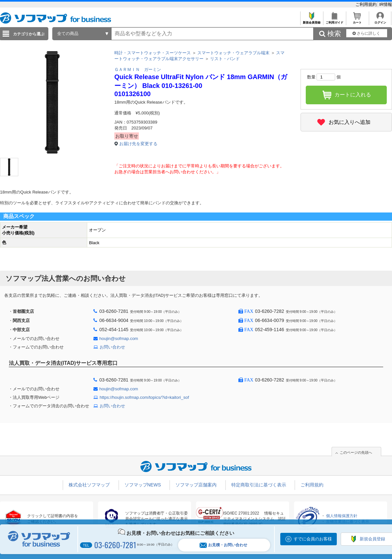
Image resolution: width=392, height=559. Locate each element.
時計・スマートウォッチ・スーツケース (153, 53)
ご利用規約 (367, 4)
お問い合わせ (112, 347)
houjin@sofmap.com (119, 339)
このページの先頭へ (356, 452)
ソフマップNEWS (143, 485)
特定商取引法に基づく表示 (259, 485)
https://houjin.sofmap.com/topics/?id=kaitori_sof (144, 397)
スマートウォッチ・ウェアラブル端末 (233, 53)
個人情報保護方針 (342, 516)
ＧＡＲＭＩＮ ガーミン (138, 69)
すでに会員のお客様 (313, 539)
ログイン (380, 21)
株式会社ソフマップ (89, 485)
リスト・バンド (225, 59)
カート (357, 21)
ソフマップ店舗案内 (196, 485)
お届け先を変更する (138, 144)
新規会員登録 (311, 21)
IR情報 (386, 4)
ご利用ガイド (334, 21)
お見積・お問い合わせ (223, 545)
